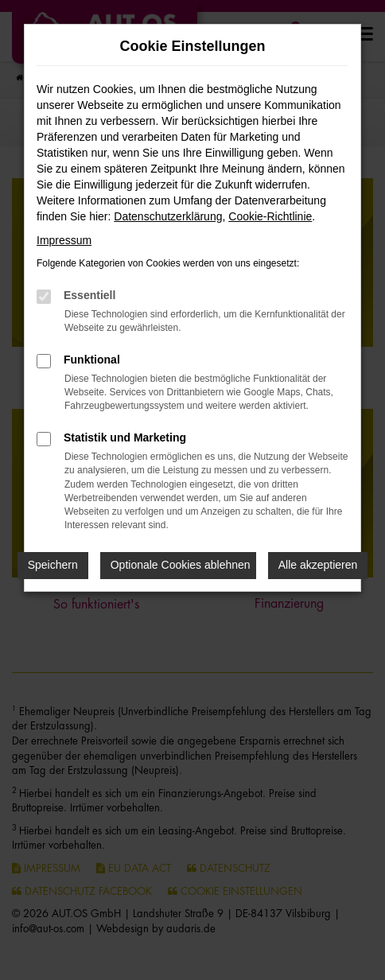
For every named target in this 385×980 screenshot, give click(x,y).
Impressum (64, 240)
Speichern (53, 565)
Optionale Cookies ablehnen (181, 565)
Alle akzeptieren (318, 565)
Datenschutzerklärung (168, 216)
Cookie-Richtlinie (270, 216)
